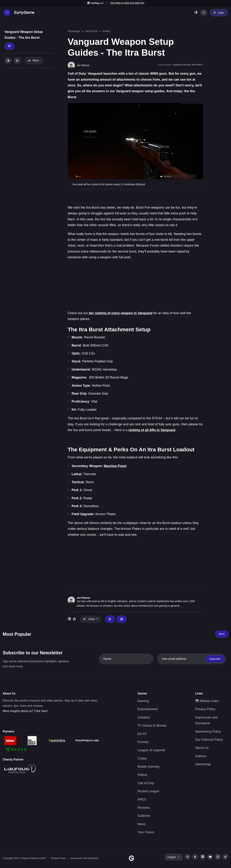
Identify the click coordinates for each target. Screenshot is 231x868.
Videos (142, 775)
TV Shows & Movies (152, 726)
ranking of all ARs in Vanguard (152, 430)
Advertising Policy (208, 732)
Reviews (144, 808)
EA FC (142, 734)
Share (33, 60)
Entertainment (148, 709)
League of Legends (151, 750)
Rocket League (148, 791)
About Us (202, 748)
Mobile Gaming (148, 767)
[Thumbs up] (9, 46)
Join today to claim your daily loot (127, 3)
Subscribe (215, 659)
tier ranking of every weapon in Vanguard (120, 313)
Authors (201, 756)
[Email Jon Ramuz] (121, 619)
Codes (142, 758)
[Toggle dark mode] (196, 13)
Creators (144, 717)
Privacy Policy (205, 709)
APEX (142, 799)
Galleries (144, 816)
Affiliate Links (207, 701)
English (172, 857)
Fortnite (143, 742)
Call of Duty (91, 31)
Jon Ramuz (83, 598)
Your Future (146, 832)
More (222, 634)
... (181, 606)
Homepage (74, 31)
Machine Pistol (115, 466)
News (142, 824)
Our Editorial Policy (209, 740)
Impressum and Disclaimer (84, 858)
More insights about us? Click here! (25, 711)
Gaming (143, 701)
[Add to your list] (17, 61)
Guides (106, 31)
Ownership (203, 764)
